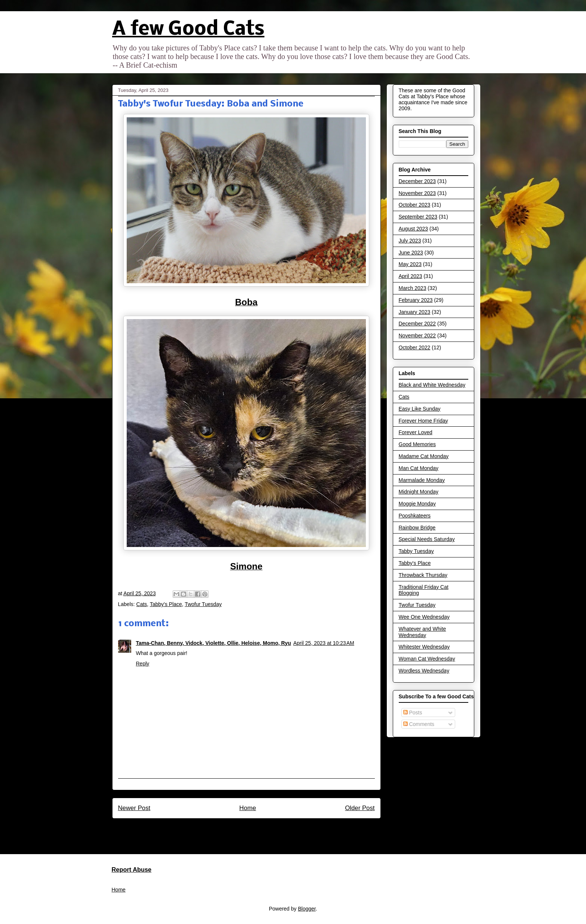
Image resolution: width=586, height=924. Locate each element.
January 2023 (415, 312)
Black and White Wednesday (432, 385)
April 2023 (411, 276)
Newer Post (134, 808)
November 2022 (417, 336)
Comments (419, 724)
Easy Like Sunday (420, 409)
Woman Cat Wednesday (427, 659)
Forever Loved (416, 432)
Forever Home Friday (423, 421)
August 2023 (414, 229)
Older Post (360, 808)
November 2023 (417, 193)
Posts (413, 713)
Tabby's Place (166, 604)
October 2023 (415, 205)
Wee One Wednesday (424, 617)
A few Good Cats (188, 30)
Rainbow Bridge (417, 528)
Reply (143, 664)
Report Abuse (132, 869)
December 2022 (417, 324)
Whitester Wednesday (424, 647)
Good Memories (417, 444)
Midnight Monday (419, 492)
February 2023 (416, 300)
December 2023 (417, 181)
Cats (142, 604)
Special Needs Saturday (427, 539)
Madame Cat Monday (424, 456)
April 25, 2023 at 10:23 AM (324, 643)
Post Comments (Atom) (262, 834)
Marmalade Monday (422, 480)
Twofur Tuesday (203, 604)
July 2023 (410, 241)
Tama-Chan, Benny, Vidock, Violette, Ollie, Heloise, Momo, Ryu (214, 643)
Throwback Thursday (423, 575)
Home (248, 808)
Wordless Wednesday (424, 671)
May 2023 (410, 264)
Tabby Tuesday (416, 551)
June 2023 (411, 253)
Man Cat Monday (419, 468)
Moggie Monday (417, 504)
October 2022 (415, 347)
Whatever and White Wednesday (422, 632)
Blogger (307, 909)
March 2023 (413, 288)
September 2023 (418, 217)
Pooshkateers (415, 516)
